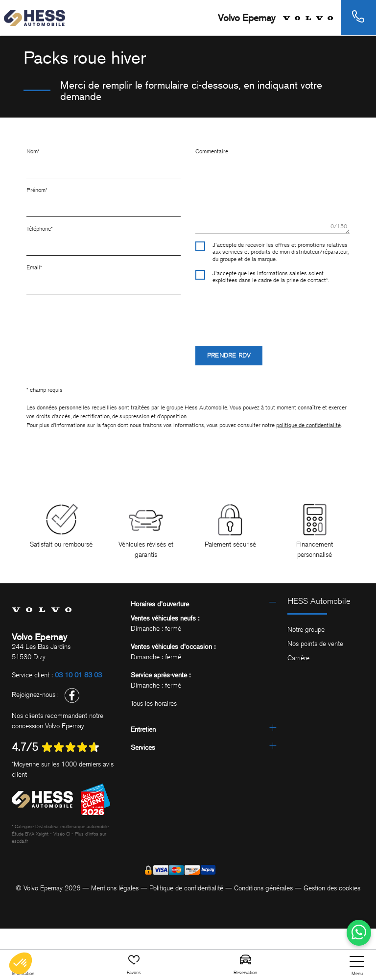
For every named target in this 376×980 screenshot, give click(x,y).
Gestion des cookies (332, 888)
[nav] (357, 966)
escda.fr (20, 841)
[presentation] (270, 311)
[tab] (203, 604)
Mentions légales (115, 888)
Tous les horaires (154, 704)
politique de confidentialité (308, 425)
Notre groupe (306, 630)
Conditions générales (263, 888)
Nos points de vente (315, 644)
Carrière (298, 658)
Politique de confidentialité (186, 888)
